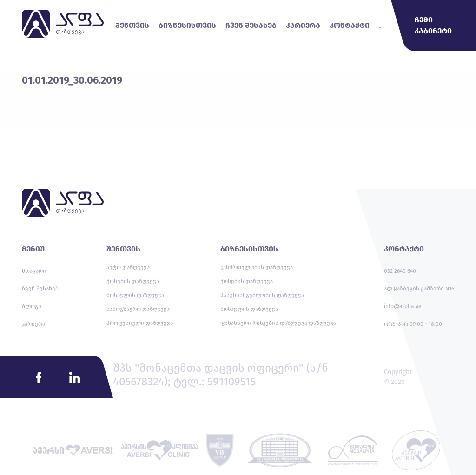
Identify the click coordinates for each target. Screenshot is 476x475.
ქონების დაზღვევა (133, 281)
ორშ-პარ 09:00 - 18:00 (413, 324)
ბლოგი (32, 306)
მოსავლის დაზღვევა (135, 295)
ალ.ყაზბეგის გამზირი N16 (419, 289)
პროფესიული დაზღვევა (140, 323)
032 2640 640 (400, 271)
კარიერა (33, 324)
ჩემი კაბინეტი (433, 25)
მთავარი (34, 271)
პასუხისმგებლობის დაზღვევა (262, 295)
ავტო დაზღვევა (128, 267)
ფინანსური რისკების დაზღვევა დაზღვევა (278, 323)
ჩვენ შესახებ (40, 289)
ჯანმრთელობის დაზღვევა (257, 267)
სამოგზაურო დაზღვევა (138, 309)
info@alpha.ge (403, 306)
